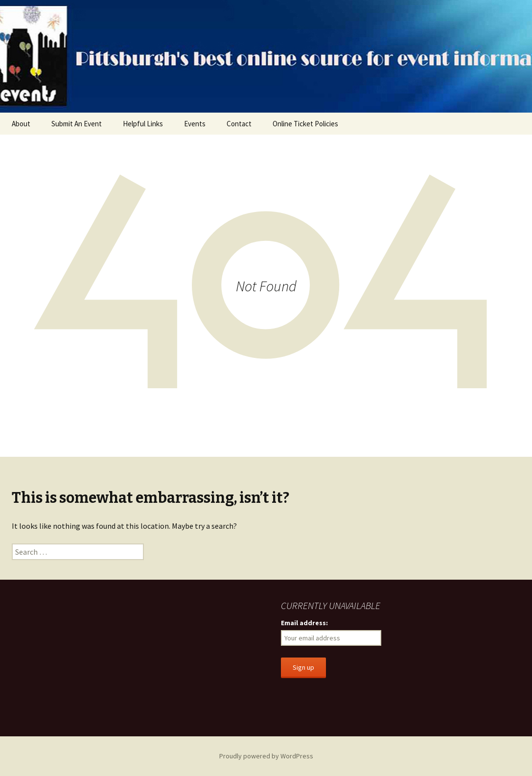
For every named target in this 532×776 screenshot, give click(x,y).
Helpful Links (143, 124)
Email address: (304, 623)
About (21, 124)
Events (195, 124)
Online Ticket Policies (305, 124)
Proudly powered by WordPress (266, 756)
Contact (239, 124)
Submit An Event (77, 124)
